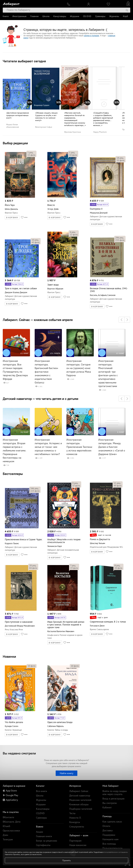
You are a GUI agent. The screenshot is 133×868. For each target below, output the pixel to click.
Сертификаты (43, 845)
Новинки (9, 656)
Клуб (126, 16)
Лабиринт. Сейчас (79, 791)
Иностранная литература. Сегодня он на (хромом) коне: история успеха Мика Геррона (79, 368)
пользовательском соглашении (116, 852)
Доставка (108, 830)
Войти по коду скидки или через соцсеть (115, 793)
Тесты (72, 813)
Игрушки (75, 16)
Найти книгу (66, 773)
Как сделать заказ (112, 822)
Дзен (5, 835)
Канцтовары (60, 16)
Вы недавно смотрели (19, 753)
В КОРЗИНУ (12, 218)
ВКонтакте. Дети (12, 822)
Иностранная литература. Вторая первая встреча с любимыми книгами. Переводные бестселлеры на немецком (14, 451)
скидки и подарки (91, 36)
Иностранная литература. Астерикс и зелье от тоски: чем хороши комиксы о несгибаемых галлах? (48, 447)
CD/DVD (87, 16)
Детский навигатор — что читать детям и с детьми (41, 399)
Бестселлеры (13, 474)
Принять (66, 860)
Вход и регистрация (113, 799)
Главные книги (44, 836)
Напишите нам (110, 839)
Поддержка (109, 835)
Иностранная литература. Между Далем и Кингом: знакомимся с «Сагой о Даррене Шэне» (112, 447)
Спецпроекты (77, 827)
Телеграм (8, 839)
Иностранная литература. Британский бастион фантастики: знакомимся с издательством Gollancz (46, 372)
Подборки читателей (81, 809)
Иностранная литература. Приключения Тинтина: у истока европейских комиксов (79, 447)
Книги (6, 16)
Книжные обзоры (79, 804)
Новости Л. (75, 818)
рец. (30, 152)
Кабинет (107, 807)
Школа (46, 16)
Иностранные (20, 16)
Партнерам (75, 841)
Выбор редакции (15, 143)
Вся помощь (109, 844)
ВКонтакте (8, 817)
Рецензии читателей (80, 800)
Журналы (114, 16)
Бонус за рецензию (47, 841)
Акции (39, 832)
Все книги (42, 791)
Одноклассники (11, 831)
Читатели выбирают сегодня (24, 61)
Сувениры (101, 16)
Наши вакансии (78, 845)
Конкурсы (75, 822)
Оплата (106, 826)
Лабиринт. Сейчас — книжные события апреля (38, 320)
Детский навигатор (80, 796)
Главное (35, 16)
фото (31, 155)
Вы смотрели (110, 803)
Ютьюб (6, 826)
